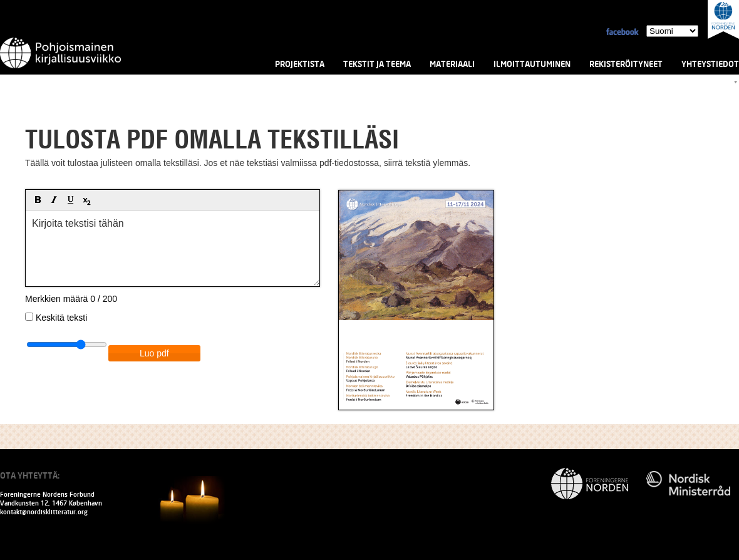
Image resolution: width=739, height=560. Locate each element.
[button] (29, 192)
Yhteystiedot (710, 64)
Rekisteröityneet (626, 64)
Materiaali (452, 64)
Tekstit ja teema (377, 64)
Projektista (300, 64)
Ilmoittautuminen (532, 64)
